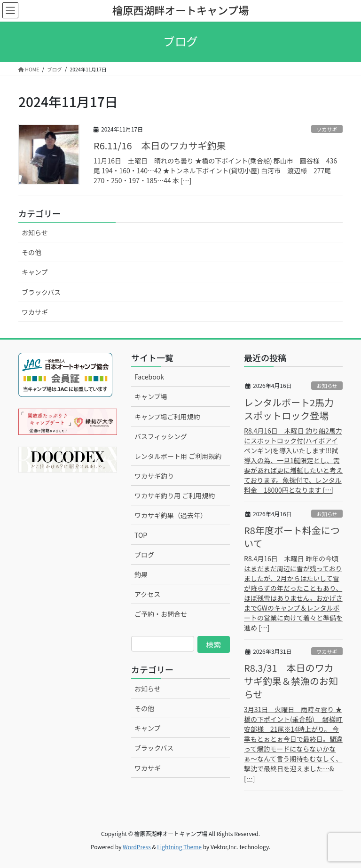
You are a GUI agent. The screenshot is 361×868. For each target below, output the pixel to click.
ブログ (144, 555)
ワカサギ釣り (154, 476)
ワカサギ (327, 129)
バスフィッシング (161, 436)
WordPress (137, 847)
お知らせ (35, 232)
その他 (31, 252)
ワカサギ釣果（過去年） (171, 515)
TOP (141, 535)
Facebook (149, 377)
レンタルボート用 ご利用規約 (178, 456)
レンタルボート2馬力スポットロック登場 (289, 409)
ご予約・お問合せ (161, 614)
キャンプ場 (151, 396)
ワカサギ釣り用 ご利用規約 (175, 496)
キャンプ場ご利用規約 (167, 417)
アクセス (147, 594)
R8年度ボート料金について (292, 537)
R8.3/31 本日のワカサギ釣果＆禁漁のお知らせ (291, 681)
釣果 (141, 574)
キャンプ (35, 272)
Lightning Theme (179, 847)
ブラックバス (41, 292)
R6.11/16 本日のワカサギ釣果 (160, 145)
